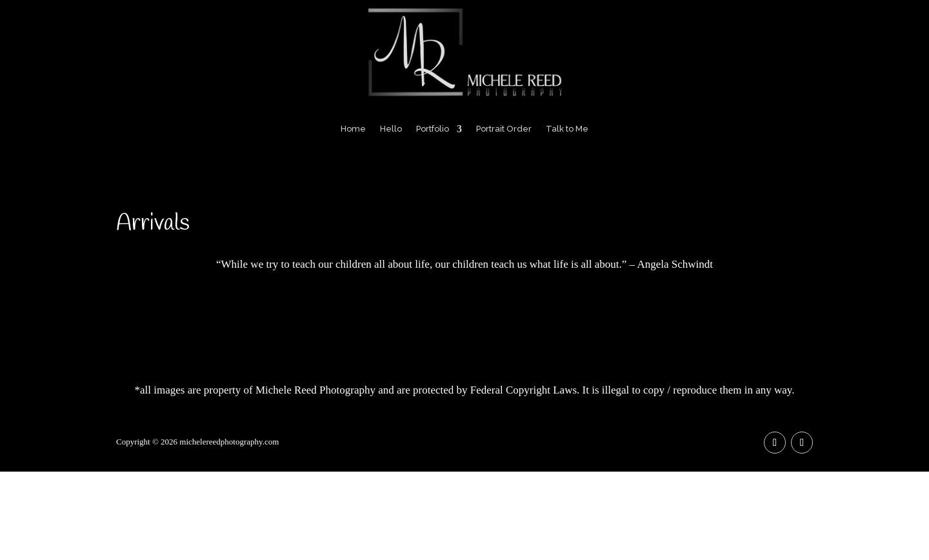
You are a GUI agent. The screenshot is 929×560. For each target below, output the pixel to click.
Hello (391, 129)
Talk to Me (567, 129)
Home (353, 129)
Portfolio (433, 129)
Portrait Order (504, 129)
